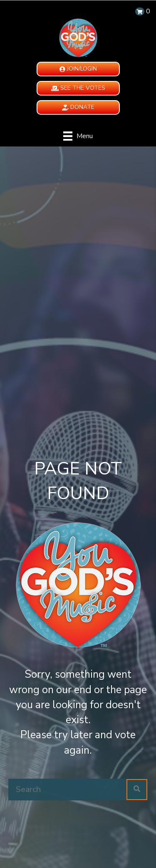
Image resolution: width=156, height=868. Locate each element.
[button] (78, 69)
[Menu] (78, 136)
